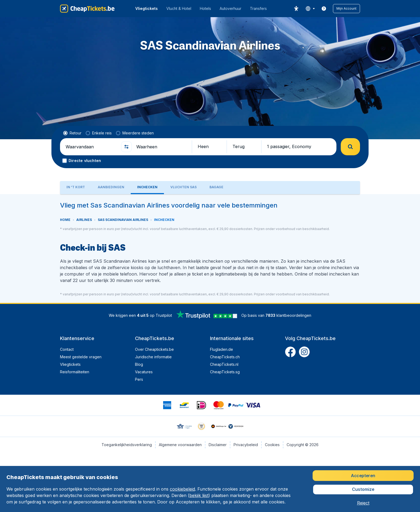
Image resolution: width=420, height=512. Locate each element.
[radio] (72, 133)
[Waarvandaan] (91, 147)
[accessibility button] (296, 9)
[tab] (76, 188)
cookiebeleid (182, 489)
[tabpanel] (210, 249)
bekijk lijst (199, 495)
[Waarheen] (162, 147)
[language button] (310, 9)
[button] (346, 9)
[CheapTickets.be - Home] (87, 9)
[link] (324, 9)
